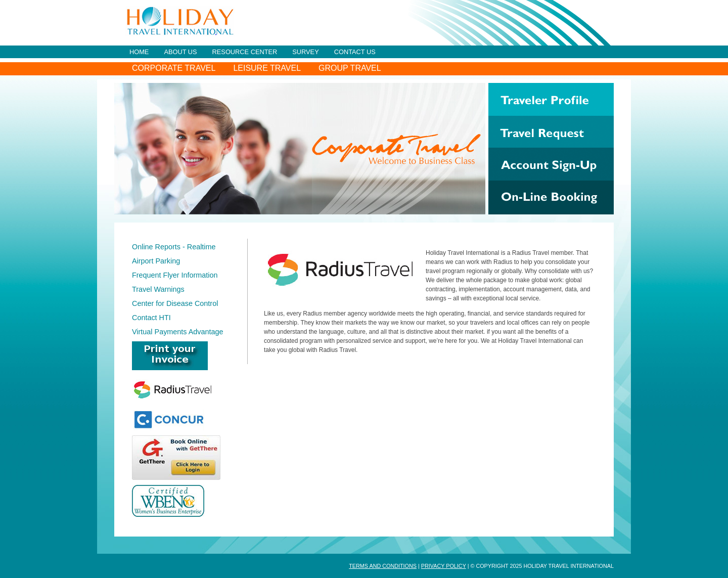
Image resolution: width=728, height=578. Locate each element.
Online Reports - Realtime (174, 247)
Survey (305, 52)
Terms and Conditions (383, 566)
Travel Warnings (158, 289)
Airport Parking (156, 261)
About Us (180, 52)
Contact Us (355, 52)
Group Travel (350, 68)
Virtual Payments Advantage (178, 332)
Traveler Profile (551, 99)
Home (139, 52)
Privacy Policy (444, 566)
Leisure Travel (267, 68)
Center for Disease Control (175, 303)
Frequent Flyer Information (175, 275)
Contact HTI (151, 318)
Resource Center (245, 52)
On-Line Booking (551, 197)
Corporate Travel (174, 68)
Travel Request (551, 132)
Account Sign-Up (551, 164)
